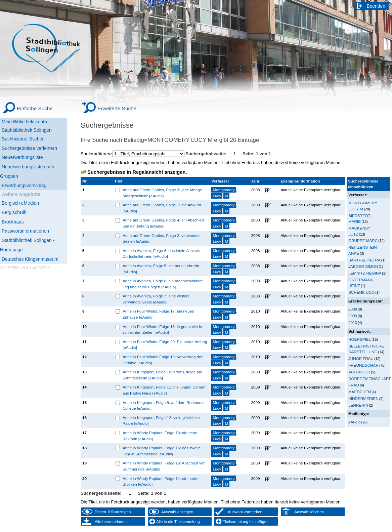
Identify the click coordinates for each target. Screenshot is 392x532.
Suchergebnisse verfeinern (29, 148)
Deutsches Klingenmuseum (30, 259)
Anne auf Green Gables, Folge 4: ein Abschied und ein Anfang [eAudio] (163, 223)
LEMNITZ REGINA (365, 273)
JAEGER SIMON (363, 266)
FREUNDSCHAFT (364, 365)
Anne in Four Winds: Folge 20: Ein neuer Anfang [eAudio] (165, 345)
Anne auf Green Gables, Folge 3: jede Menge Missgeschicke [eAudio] (162, 193)
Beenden (376, 6)
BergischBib (14, 212)
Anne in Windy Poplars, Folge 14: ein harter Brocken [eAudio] (161, 481)
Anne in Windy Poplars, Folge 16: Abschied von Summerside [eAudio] (164, 466)
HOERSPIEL (360, 339)
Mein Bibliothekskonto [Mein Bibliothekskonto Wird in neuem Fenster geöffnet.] (24, 122)
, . (224, 193)
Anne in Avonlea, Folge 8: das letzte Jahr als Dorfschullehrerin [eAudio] (161, 254)
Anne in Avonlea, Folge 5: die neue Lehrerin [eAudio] (161, 269)
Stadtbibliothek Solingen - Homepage (27, 245)
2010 (353, 322)
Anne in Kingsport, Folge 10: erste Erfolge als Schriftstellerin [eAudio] (162, 375)
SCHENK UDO (361, 292)
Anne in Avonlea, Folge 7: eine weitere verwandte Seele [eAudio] (156, 299)
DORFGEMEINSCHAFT (369, 379)
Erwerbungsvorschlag (24, 186)
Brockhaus (13, 222)
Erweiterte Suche (117, 108)
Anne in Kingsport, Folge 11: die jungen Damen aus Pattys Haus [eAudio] (164, 390)
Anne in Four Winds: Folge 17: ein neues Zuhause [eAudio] (158, 314)
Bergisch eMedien (20, 203)
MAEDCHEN (360, 392)
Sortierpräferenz (97, 154)
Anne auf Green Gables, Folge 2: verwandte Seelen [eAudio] (161, 238)
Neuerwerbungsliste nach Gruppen (27, 171)
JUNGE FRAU (361, 358)
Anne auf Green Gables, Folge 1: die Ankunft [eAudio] (162, 208)
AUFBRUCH (359, 372)
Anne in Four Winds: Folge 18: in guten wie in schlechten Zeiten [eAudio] (162, 330)
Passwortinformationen (25, 231)
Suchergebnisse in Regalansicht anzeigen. (137, 172)
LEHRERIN (358, 405)
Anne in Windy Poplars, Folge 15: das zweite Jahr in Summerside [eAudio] (162, 451)
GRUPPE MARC (363, 240)
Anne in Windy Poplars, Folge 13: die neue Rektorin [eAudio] (160, 436)
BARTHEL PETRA (364, 260)
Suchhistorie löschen (23, 139)
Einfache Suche (35, 108)
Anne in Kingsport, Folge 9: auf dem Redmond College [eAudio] (163, 405)
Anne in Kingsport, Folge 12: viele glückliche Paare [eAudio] (161, 421)
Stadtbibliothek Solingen (27, 130)
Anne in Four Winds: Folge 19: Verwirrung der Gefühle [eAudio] (163, 360)
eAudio (355, 422)
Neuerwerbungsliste (22, 157)
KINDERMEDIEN (363, 398)
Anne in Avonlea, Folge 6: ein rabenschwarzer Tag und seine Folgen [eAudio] (163, 284)
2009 (353, 316)
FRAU (354, 385)
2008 (353, 309)
